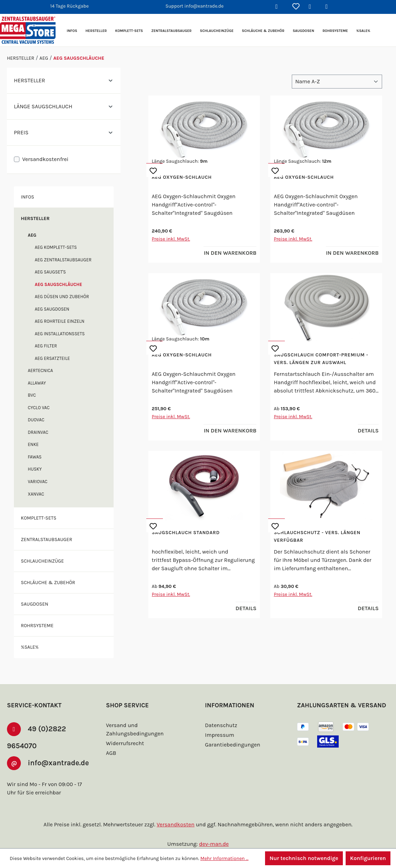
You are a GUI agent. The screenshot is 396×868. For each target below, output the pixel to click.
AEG (33, 235)
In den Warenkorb (228, 253)
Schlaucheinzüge (45, 561)
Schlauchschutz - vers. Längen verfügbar (321, 537)
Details (367, 431)
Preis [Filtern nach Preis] (64, 132)
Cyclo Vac (41, 408)
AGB (112, 742)
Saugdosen (36, 604)
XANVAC (37, 494)
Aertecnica (42, 370)
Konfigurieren (368, 858)
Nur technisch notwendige (303, 858)
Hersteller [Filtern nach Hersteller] (64, 80)
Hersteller (37, 218)
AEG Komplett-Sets (59, 247)
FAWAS (36, 457)
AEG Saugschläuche (61, 284)
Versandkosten (177, 824)
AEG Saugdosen (55, 309)
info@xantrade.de (42, 765)
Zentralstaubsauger (50, 539)
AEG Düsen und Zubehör (65, 297)
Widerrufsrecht (124, 732)
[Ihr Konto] (313, 7)
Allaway (38, 383)
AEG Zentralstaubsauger (67, 260)
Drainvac (39, 432)
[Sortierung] (337, 82)
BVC (32, 395)
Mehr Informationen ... (221, 858)
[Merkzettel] (296, 7)
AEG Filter (48, 346)
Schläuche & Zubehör (51, 582)
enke (34, 444)
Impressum (219, 724)
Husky (36, 469)
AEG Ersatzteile (55, 358)
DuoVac (37, 420)
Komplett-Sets (41, 518)
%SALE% (31, 647)
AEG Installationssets (63, 334)
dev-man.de (214, 844)
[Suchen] (279, 7)
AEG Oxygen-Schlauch (185, 177)
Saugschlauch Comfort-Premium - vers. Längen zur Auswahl (325, 359)
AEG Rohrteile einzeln (63, 321)
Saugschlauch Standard (189, 533)
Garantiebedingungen (232, 734)
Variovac (39, 482)
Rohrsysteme (40, 625)
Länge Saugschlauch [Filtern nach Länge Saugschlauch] (64, 106)
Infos (28, 197)
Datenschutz (220, 714)
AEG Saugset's (53, 272)
